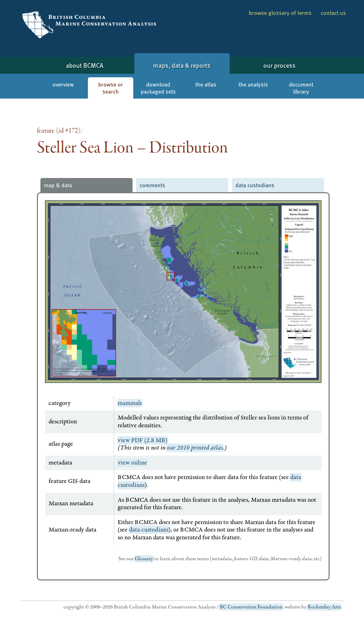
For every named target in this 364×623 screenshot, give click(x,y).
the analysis (253, 84)
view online (132, 463)
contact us (333, 13)
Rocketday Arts (324, 607)
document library (301, 88)
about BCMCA (85, 65)
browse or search (111, 88)
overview (63, 84)
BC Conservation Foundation (251, 607)
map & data (58, 185)
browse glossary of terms (280, 13)
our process (279, 65)
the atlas (206, 84)
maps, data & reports (182, 65)
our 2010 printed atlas (195, 448)
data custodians (255, 185)
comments (152, 185)
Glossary (144, 559)
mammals (130, 403)
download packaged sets (158, 88)
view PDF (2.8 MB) (142, 440)
